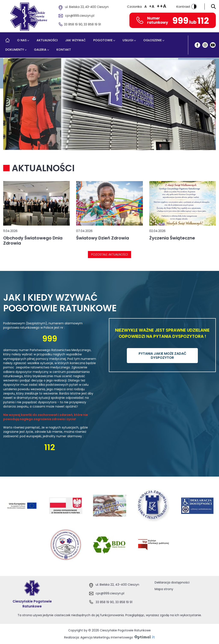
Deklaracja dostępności (172, 582)
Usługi (128, 40)
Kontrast (187, 7)
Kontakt (64, 50)
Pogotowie (103, 40)
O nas (22, 40)
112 (203, 21)
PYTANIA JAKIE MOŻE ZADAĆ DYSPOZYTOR (162, 356)
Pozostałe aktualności (109, 254)
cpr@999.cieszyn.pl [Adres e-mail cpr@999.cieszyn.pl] (80, 16)
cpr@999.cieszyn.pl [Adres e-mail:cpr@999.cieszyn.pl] (110, 593)
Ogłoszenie (152, 40)
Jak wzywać (75, 40)
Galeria (40, 50)
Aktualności (47, 40)
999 (180, 21)
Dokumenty (15, 50)
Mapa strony (164, 589)
